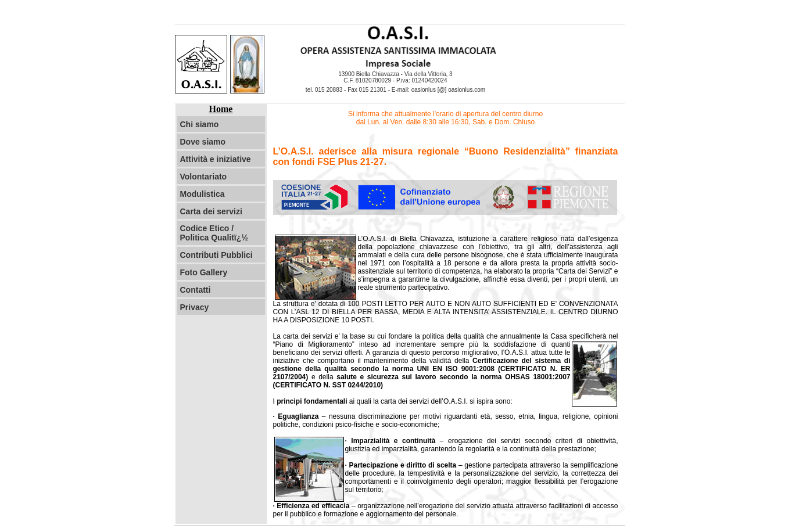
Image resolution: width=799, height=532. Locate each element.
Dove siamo (203, 142)
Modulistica (203, 194)
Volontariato (204, 177)
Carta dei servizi (211, 211)
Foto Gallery (204, 272)
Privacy (195, 307)
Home (221, 109)
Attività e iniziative (216, 159)
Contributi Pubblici (216, 255)
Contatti (196, 290)
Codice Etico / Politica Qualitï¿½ (214, 233)
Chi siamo (200, 124)
